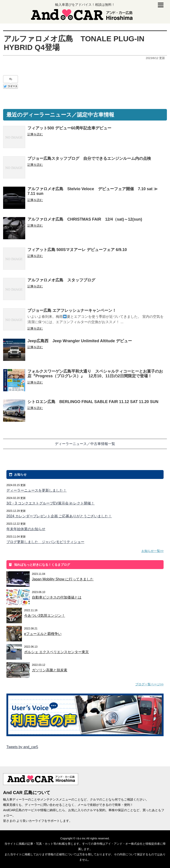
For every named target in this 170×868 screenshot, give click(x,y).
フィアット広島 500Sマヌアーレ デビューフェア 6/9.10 (77, 250)
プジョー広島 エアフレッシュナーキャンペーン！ (72, 310)
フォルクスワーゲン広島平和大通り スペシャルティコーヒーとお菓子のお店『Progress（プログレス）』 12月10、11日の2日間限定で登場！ (95, 374)
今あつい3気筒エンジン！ (45, 616)
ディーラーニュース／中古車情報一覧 (85, 444)
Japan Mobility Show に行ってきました (63, 579)
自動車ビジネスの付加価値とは (57, 597)
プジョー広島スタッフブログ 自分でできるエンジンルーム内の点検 (89, 158)
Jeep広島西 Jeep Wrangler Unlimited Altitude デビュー (80, 341)
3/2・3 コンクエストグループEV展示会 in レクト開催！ (50, 503)
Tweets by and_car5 (22, 747)
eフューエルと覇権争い (43, 634)
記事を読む (35, 134)
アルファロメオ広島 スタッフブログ (61, 280)
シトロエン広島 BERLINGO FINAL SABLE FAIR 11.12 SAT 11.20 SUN (93, 402)
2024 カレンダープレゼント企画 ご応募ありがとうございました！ (59, 516)
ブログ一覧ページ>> (149, 684)
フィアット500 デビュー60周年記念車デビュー (69, 128)
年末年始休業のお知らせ (26, 529)
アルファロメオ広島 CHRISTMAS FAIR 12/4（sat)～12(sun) (85, 219)
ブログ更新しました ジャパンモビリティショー (45, 542)
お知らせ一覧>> (153, 551)
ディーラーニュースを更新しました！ (37, 490)
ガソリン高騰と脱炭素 (50, 670)
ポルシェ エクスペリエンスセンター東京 (56, 652)
